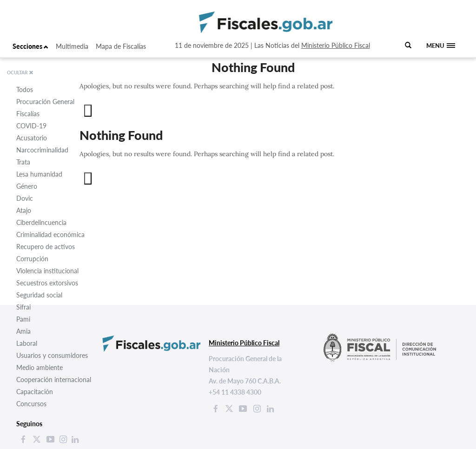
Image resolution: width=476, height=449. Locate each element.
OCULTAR (20, 73)
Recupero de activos (46, 247)
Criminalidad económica (50, 234)
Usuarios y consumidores (52, 355)
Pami (23, 319)
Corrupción (32, 259)
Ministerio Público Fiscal (336, 45)
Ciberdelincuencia (41, 222)
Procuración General (45, 102)
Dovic (25, 198)
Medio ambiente (40, 367)
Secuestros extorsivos (47, 283)
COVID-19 (31, 126)
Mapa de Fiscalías (121, 46)
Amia (23, 331)
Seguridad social (39, 295)
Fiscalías (28, 114)
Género (27, 186)
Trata (23, 162)
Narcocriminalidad (42, 150)
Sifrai (23, 307)
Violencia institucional (47, 271)
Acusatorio (32, 138)
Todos (25, 89)
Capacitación (35, 392)
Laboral (27, 343)
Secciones (30, 46)
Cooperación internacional (54, 380)
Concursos (31, 404)
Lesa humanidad (39, 174)
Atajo (24, 210)
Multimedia (72, 46)
